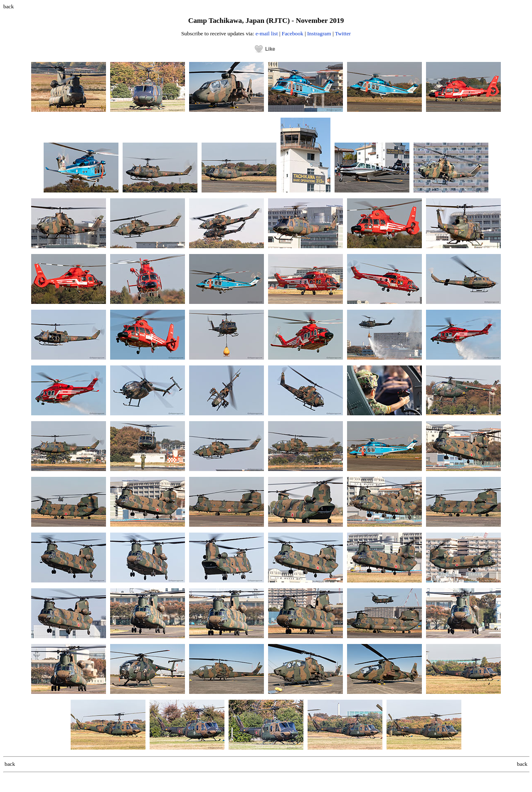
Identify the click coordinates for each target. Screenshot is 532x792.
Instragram (319, 33)
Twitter (343, 33)
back (9, 6)
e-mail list (267, 33)
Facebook (293, 33)
